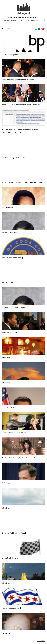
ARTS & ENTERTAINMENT (26, 18)
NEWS (15, 18)
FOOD (37, 18)
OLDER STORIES (41, 641)
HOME (10, 18)
